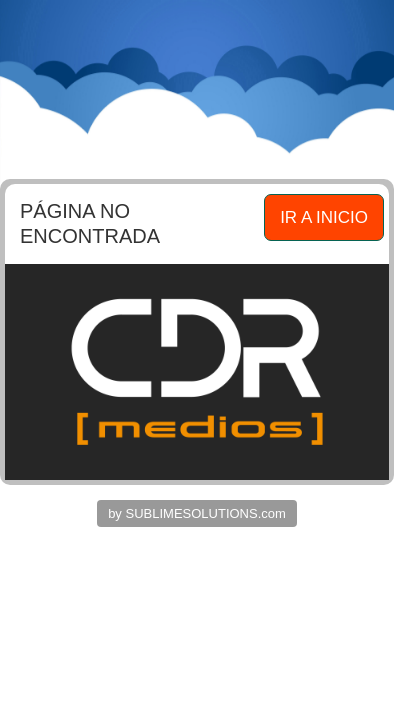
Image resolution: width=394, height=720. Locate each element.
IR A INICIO (324, 217)
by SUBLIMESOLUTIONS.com (197, 513)
